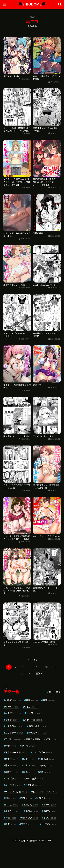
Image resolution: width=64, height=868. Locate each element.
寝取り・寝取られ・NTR (42, 739)
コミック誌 (14, 733)
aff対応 (13, 700)
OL (53, 792)
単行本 (12, 707)
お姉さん (31, 805)
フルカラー (14, 726)
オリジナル (38, 733)
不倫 (10, 818)
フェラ (33, 713)
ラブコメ (29, 824)
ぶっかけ (13, 785)
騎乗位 (12, 759)
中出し (31, 707)
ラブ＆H (13, 739)
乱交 (26, 798)
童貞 (10, 824)
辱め (29, 772)
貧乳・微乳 (38, 726)
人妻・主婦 (33, 720)
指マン (50, 811)
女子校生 (13, 713)
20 (46, 667)
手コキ (32, 811)
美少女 (12, 720)
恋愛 (44, 772)
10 (38, 667)
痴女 (37, 792)
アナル (30, 765)
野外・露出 (34, 779)
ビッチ (50, 818)
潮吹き (12, 772)
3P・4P (28, 746)
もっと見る (55, 692)
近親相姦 (33, 785)
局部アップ (30, 818)
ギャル (50, 805)
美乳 (47, 765)
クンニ (12, 805)
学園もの (47, 759)
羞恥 (10, 798)
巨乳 (49, 700)
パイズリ (13, 779)
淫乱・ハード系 (16, 752)
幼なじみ (44, 798)
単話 (32, 700)
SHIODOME (32, 4)
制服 (29, 759)
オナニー (13, 811)
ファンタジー (42, 752)
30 (55, 667)
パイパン (49, 824)
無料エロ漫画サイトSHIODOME (36, 841)
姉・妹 (12, 765)
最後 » (39, 673)
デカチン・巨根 (16, 792)
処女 (10, 746)
